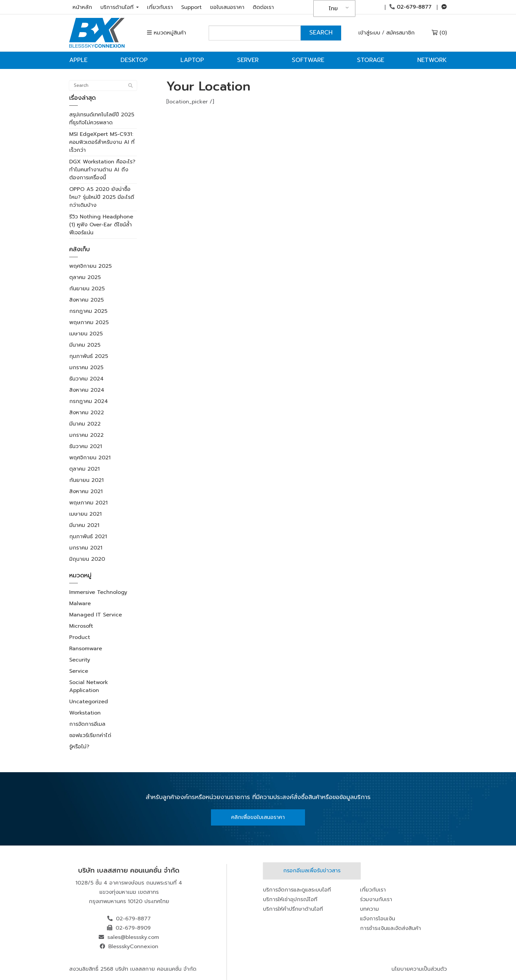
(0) (439, 33)
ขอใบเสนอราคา (227, 7)
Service (79, 671)
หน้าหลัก (82, 7)
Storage (371, 60)
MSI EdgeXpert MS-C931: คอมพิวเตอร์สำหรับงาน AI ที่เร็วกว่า (102, 142)
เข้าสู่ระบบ (369, 33)
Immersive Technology (98, 592)
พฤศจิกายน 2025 (90, 266)
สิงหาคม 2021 (86, 491)
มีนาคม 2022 (85, 424)
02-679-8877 (411, 7)
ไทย (333, 9)
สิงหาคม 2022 (87, 413)
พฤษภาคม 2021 (88, 503)
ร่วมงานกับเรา (376, 899)
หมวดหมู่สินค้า (167, 33)
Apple (78, 60)
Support (191, 7)
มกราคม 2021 (86, 548)
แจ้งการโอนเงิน (378, 919)
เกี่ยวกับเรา (160, 7)
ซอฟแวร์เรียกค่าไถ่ (90, 735)
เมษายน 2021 (85, 514)
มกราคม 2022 (86, 435)
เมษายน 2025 (86, 334)
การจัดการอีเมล (87, 724)
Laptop (192, 60)
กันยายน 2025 (87, 289)
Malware (80, 604)
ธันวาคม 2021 (86, 446)
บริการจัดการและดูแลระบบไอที (297, 890)
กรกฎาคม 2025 (88, 311)
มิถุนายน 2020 (87, 559)
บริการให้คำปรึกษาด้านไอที (293, 909)
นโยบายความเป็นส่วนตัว (419, 969)
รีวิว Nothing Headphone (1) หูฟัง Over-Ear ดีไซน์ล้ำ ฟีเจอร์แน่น (101, 225)
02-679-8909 (133, 928)
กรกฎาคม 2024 (89, 401)
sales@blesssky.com (133, 937)
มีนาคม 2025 (85, 345)
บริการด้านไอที (120, 7)
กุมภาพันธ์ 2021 (88, 537)
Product (80, 637)
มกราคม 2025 (86, 368)
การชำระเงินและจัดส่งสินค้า (390, 928)
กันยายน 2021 (86, 480)
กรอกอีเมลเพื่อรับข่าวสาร (312, 871)
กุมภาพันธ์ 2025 (89, 356)
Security (80, 660)
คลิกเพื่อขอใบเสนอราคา (258, 817)
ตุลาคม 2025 (85, 277)
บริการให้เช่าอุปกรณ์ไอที (290, 899)
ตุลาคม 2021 (84, 469)
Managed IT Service (96, 615)
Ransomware (86, 649)
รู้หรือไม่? (79, 747)
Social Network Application (89, 686)
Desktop (134, 60)
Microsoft (81, 626)
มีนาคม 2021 (84, 525)
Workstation (85, 713)
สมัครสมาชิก (400, 33)
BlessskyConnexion (133, 947)
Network (432, 60)
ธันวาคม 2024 (86, 379)
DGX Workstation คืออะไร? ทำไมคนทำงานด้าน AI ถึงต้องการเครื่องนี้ (102, 170)
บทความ (369, 909)
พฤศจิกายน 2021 (90, 458)
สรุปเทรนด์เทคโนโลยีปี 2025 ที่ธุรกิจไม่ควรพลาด (102, 119)
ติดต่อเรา (263, 7)
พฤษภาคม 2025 (89, 322)
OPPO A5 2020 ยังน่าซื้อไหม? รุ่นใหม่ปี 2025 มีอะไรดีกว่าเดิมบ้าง (102, 197)
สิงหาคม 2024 (87, 390)
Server (248, 60)
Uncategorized (89, 702)
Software (308, 60)
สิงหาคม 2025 (86, 300)
